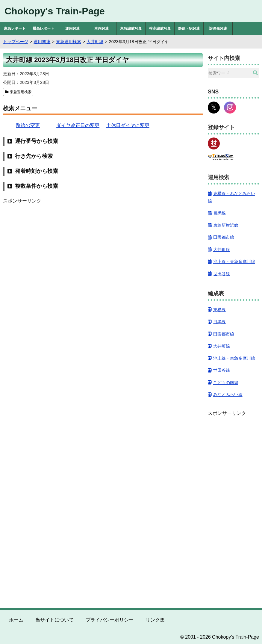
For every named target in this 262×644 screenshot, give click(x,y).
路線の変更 (28, 125)
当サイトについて (54, 620)
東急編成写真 (131, 28)
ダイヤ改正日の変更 (78, 125)
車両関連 (102, 28)
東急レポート (15, 28)
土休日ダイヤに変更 (128, 125)
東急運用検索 (21, 92)
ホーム (16, 620)
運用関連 (72, 28)
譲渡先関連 (218, 28)
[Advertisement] (103, 247)
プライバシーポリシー (110, 620)
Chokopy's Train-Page (55, 11)
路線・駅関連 (189, 28)
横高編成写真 (160, 28)
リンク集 (155, 620)
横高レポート (43, 28)
